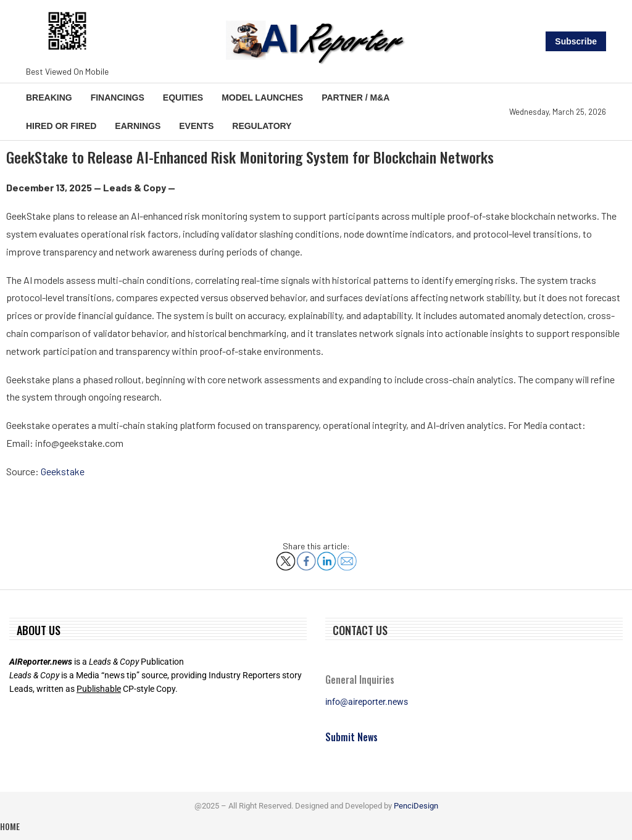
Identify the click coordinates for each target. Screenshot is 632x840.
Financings (118, 98)
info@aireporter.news (367, 702)
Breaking (49, 98)
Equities (183, 98)
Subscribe (576, 41)
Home (10, 826)
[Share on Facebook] (306, 556)
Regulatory (262, 126)
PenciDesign (416, 806)
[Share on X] (286, 556)
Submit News (351, 737)
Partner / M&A (355, 98)
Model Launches (262, 98)
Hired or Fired (61, 126)
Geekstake (63, 471)
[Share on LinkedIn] (326, 556)
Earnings (138, 126)
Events (196, 126)
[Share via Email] (347, 556)
